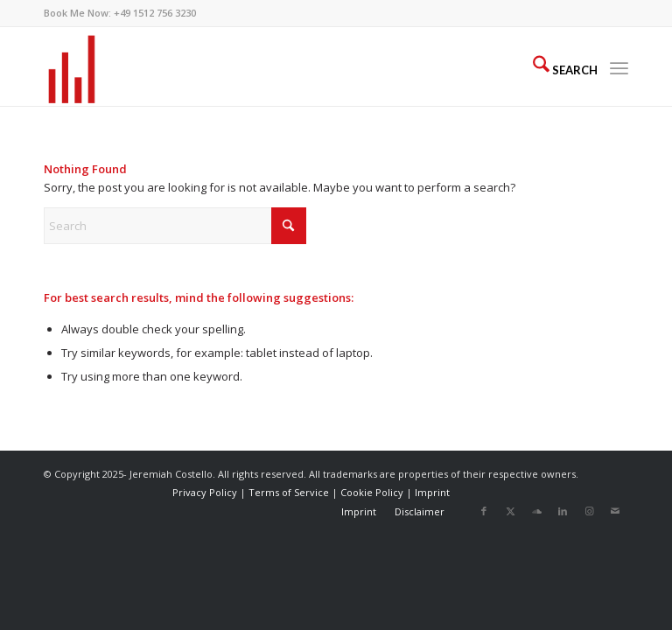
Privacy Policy (205, 492)
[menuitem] (556, 66)
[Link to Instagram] (589, 511)
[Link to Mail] (615, 511)
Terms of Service (289, 492)
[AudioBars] (72, 66)
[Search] (556, 66)
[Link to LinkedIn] (563, 511)
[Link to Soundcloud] (536, 511)
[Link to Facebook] (484, 511)
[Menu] (619, 66)
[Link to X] (510, 511)
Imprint (432, 492)
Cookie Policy (372, 492)
